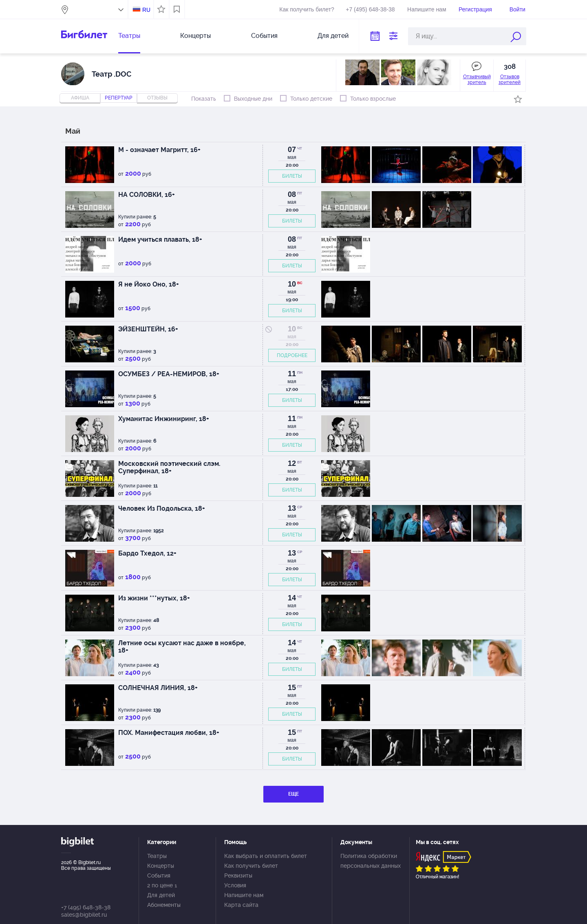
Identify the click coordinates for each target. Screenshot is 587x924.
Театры (129, 36)
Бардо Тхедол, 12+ (147, 553)
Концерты (195, 36)
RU (146, 10)
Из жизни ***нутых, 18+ (154, 598)
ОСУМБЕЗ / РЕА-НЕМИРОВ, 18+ (169, 374)
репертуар (119, 98)
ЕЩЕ (293, 794)
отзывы (157, 98)
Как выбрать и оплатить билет (266, 856)
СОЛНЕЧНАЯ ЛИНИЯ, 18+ (158, 688)
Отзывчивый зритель (477, 79)
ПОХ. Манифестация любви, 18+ (169, 733)
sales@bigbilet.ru (84, 915)
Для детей (333, 36)
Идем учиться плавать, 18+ (160, 239)
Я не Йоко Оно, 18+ (149, 284)
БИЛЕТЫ (292, 176)
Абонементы (164, 905)
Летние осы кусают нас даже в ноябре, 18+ (182, 647)
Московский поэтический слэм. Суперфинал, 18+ (169, 467)
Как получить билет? (307, 9)
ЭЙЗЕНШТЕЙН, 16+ (148, 329)
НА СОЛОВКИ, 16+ (147, 195)
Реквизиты (238, 875)
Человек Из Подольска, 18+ (162, 508)
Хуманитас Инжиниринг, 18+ (164, 419)
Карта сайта (241, 905)
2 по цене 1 (162, 885)
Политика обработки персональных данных (371, 861)
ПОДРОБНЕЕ (292, 355)
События (264, 36)
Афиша (80, 98)
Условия (235, 885)
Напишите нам (427, 9)
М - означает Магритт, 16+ (159, 150)
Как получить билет (251, 866)
